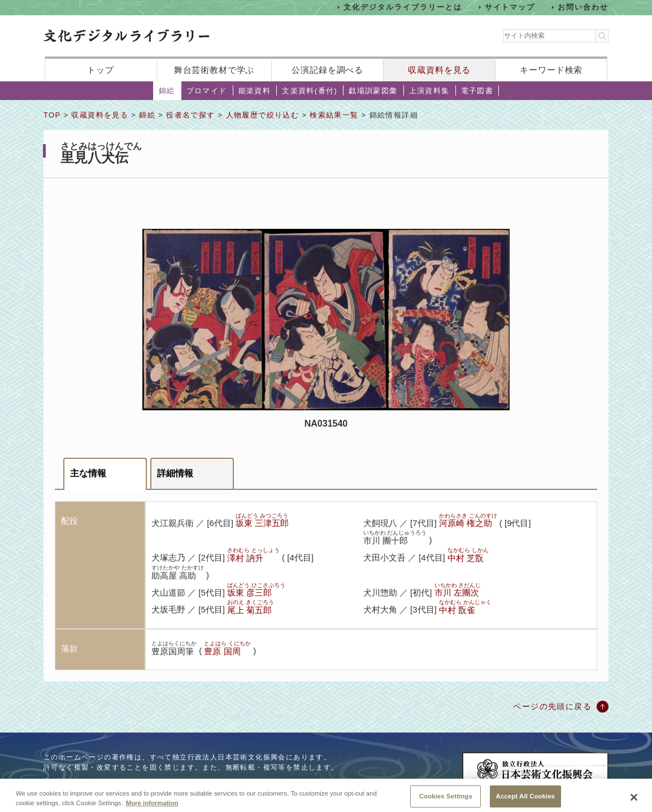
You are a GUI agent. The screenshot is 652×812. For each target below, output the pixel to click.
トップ (101, 70)
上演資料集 (429, 91)
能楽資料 (255, 91)
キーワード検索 (551, 70)
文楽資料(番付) (310, 91)
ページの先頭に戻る (552, 706)
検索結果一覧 (334, 115)
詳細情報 (175, 473)
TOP (52, 115)
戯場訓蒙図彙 (373, 91)
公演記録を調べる (327, 70)
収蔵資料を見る (439, 70)
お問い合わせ (583, 7)
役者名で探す (190, 115)
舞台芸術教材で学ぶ (214, 70)
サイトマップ (510, 7)
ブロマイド (207, 91)
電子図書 (477, 91)
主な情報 (88, 473)
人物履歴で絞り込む (263, 115)
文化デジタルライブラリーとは (403, 7)
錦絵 (167, 91)
